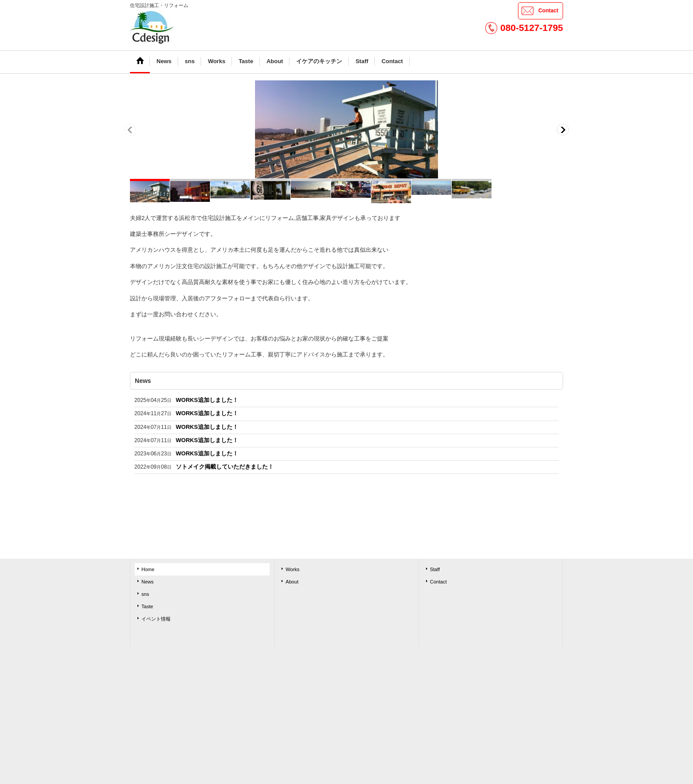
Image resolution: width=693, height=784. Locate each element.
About (292, 582)
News (148, 582)
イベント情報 (156, 619)
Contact (548, 11)
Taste (147, 606)
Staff (435, 569)
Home (148, 569)
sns (145, 594)
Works (292, 569)
